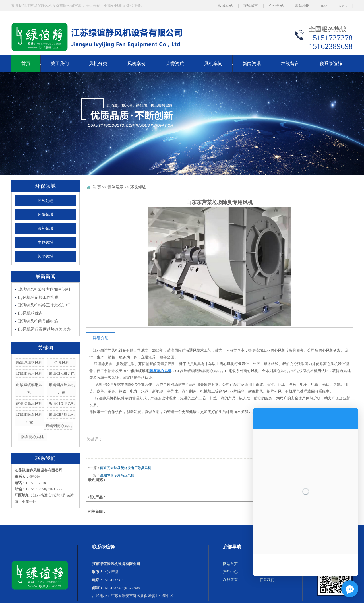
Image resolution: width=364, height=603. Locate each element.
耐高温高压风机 (29, 403)
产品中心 (230, 572)
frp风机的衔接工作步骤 (38, 297)
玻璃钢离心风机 (59, 426)
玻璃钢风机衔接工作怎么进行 (44, 305)
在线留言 (251, 6)
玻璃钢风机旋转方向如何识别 (44, 289)
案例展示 (115, 187)
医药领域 (45, 229)
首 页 (97, 187)
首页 (26, 64)
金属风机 (62, 363)
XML (343, 6)
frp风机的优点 (30, 313)
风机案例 (136, 64)
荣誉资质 (175, 64)
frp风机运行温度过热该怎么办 (44, 329)
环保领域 (45, 215)
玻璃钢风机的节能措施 (38, 321)
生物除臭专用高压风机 (117, 475)
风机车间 (213, 64)
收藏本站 (226, 6)
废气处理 (45, 201)
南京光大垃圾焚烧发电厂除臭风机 (126, 468)
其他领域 (45, 256)
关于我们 (60, 64)
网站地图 (302, 6)
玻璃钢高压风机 (29, 374)
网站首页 (230, 564)
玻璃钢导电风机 (62, 403)
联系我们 (267, 580)
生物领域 (45, 242)
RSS (324, 6)
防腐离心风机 (32, 437)
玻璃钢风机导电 (62, 374)
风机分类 (98, 64)
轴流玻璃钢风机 (29, 363)
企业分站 (276, 6)
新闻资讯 (252, 64)
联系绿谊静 (331, 64)
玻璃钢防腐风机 (62, 415)
